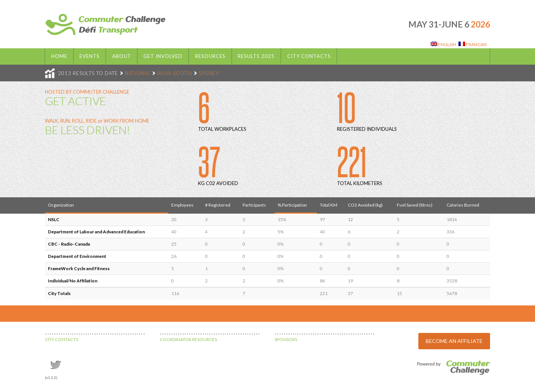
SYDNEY (209, 73)
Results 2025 (256, 56)
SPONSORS (286, 339)
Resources (210, 56)
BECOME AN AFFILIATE (454, 341)
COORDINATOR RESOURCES (188, 339)
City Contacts (309, 56)
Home (59, 56)
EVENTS (90, 56)
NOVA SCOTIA (175, 73)
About (122, 56)
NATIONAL (138, 73)
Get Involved (163, 56)
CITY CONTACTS (61, 339)
